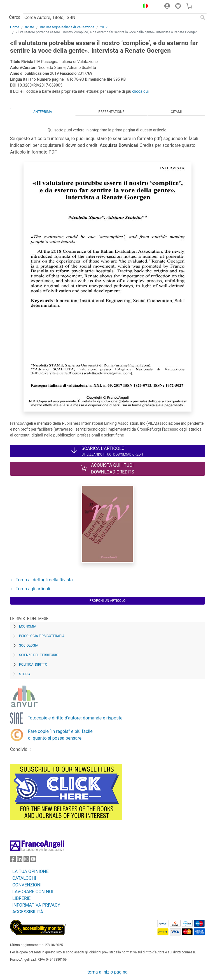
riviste (29, 27)
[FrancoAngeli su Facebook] (13, 860)
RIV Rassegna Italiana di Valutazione (67, 27)
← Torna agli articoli (30, 589)
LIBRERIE (21, 898)
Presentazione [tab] (111, 112)
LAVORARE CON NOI (33, 892)
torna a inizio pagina (107, 972)
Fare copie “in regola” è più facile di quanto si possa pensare (60, 735)
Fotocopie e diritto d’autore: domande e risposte (75, 718)
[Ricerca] (203, 17)
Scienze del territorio (39, 655)
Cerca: (15, 17)
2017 (104, 27)
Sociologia (29, 645)
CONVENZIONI (27, 885)
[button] (144, 7)
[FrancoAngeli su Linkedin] (20, 860)
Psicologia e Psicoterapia (42, 636)
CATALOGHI (24, 878)
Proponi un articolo (108, 601)
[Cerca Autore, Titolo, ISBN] (110, 17)
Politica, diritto (33, 665)
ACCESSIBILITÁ (28, 912)
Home (15, 27)
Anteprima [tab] (43, 112)
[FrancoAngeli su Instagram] (26, 860)
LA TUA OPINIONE (31, 871)
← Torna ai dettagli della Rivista (41, 580)
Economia (28, 626)
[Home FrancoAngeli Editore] (29, 7)
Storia (25, 674)
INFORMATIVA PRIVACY (36, 905)
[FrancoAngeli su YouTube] (33, 860)
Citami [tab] (176, 112)
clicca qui (140, 91)
